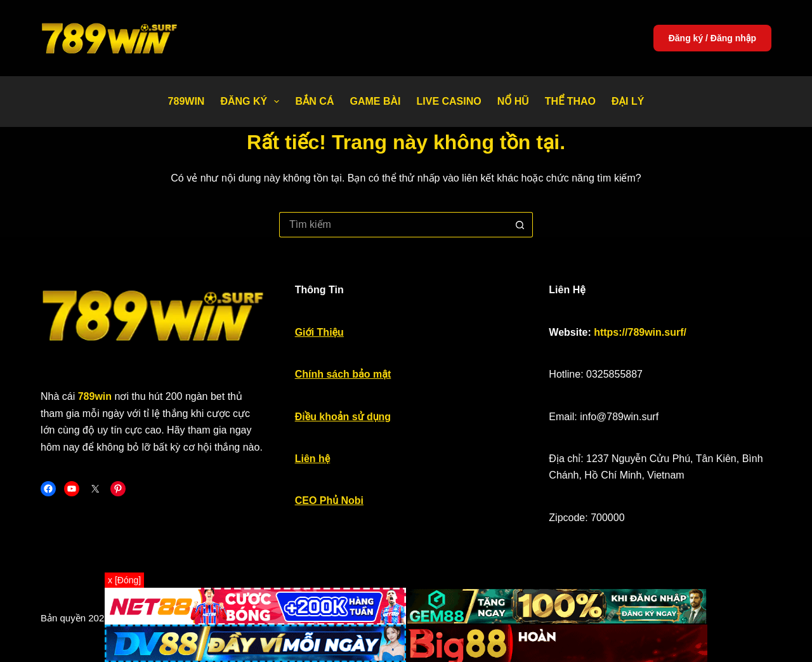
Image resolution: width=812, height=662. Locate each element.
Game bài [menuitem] (375, 101)
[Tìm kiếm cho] (393, 225)
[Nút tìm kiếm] (520, 225)
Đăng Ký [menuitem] (252, 102)
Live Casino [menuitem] (449, 101)
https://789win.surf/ (640, 332)
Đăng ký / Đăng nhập (712, 38)
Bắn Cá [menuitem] (314, 101)
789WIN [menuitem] (187, 101)
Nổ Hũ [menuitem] (513, 101)
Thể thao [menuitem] (570, 101)
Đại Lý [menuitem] (628, 101)
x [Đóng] (124, 580)
